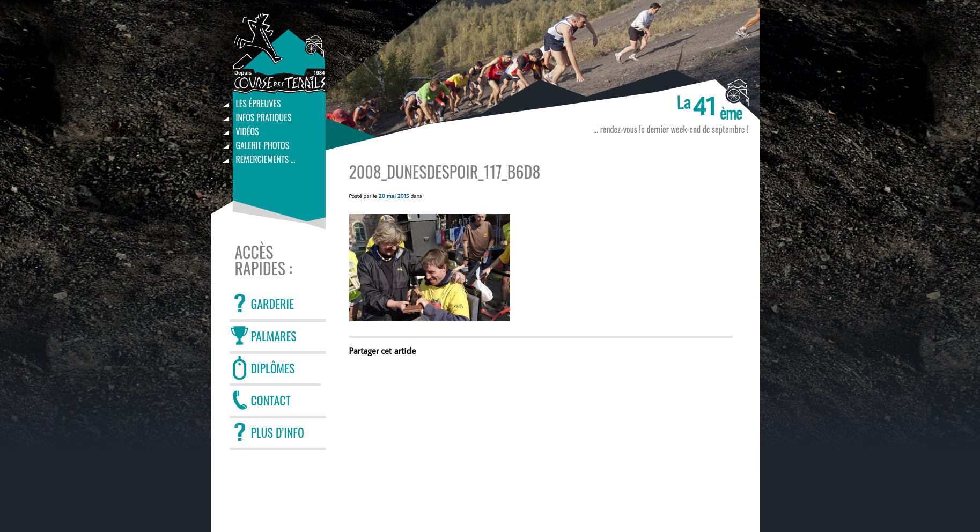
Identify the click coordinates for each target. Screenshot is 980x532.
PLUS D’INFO (278, 432)
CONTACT (271, 400)
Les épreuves (259, 104)
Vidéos (248, 131)
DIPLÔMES (273, 368)
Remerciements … (266, 159)
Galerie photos (263, 145)
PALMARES (274, 336)
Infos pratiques (264, 117)
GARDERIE (272, 304)
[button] (430, 268)
